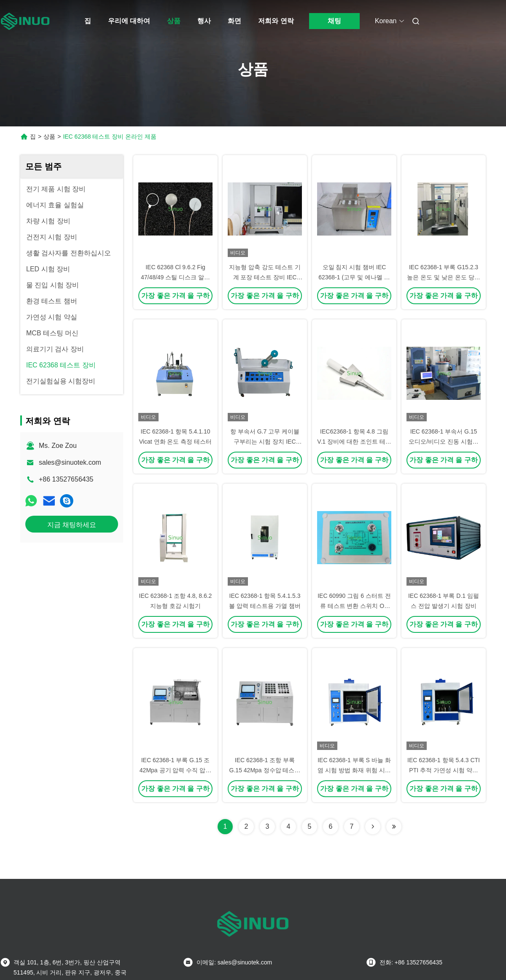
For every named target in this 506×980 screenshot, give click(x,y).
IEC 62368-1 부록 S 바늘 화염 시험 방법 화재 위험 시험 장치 (354, 770)
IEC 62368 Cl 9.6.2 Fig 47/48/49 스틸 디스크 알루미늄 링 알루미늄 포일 (175, 277)
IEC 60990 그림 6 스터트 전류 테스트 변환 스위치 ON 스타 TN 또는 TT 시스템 (354, 606)
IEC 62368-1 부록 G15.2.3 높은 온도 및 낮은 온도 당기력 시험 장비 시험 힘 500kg (443, 277)
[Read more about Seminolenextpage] (373, 827)
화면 (234, 21)
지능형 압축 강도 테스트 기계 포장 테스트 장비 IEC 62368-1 (265, 277)
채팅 (334, 21)
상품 (174, 21)
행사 (204, 21)
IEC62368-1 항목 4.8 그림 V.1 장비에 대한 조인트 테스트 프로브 (354, 442)
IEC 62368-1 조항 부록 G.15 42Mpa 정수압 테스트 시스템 (265, 770)
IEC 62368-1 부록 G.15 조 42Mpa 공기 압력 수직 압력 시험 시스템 (175, 770)
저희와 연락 (276, 21)
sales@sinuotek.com (70, 462)
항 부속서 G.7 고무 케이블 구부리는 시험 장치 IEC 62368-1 (265, 442)
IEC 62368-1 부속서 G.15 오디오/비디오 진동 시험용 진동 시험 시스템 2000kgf (444, 442)
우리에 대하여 (129, 21)
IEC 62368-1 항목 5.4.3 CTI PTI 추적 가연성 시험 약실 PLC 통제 (444, 770)
